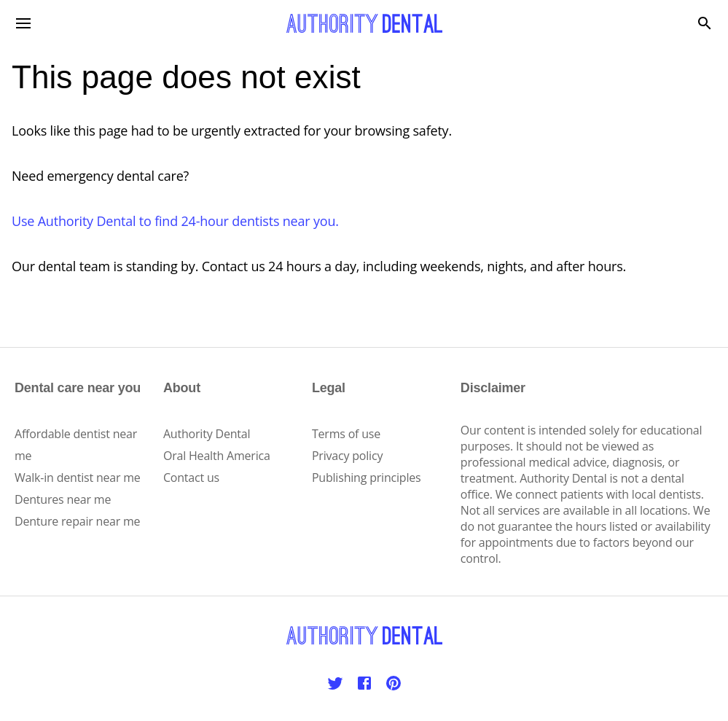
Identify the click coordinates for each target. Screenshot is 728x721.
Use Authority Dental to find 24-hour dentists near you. (175, 221)
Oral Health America (217, 456)
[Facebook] (364, 683)
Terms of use (346, 434)
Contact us (191, 478)
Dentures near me (63, 499)
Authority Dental (207, 434)
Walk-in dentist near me (78, 478)
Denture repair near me (77, 521)
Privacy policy (347, 456)
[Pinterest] (394, 683)
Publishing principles (367, 478)
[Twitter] (335, 683)
